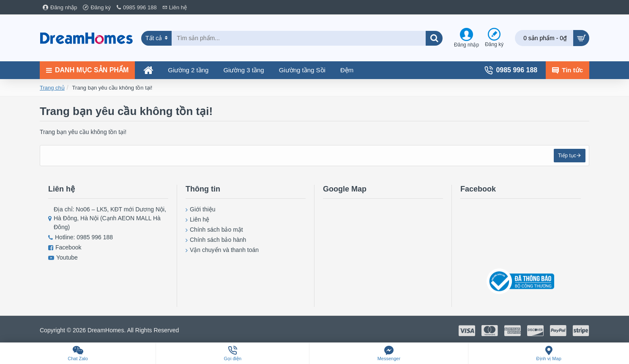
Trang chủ (52, 88)
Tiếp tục (566, 156)
